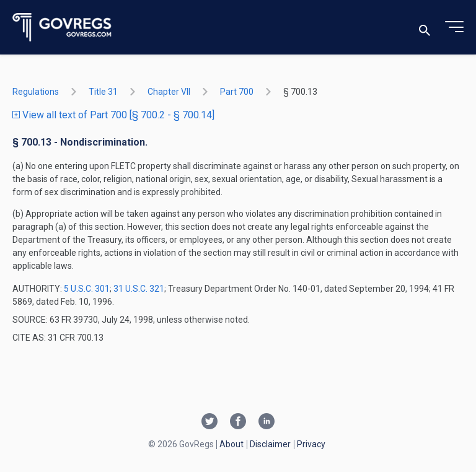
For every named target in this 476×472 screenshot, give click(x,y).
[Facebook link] (238, 422)
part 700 (237, 92)
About (231, 444)
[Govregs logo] (62, 28)
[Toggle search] (425, 28)
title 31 (103, 92)
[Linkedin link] (267, 422)
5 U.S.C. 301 (87, 289)
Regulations (36, 92)
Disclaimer (270, 444)
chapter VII (169, 92)
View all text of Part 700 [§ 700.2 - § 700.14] (113, 115)
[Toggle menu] (454, 27)
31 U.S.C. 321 (139, 289)
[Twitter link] (209, 422)
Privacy (311, 444)
